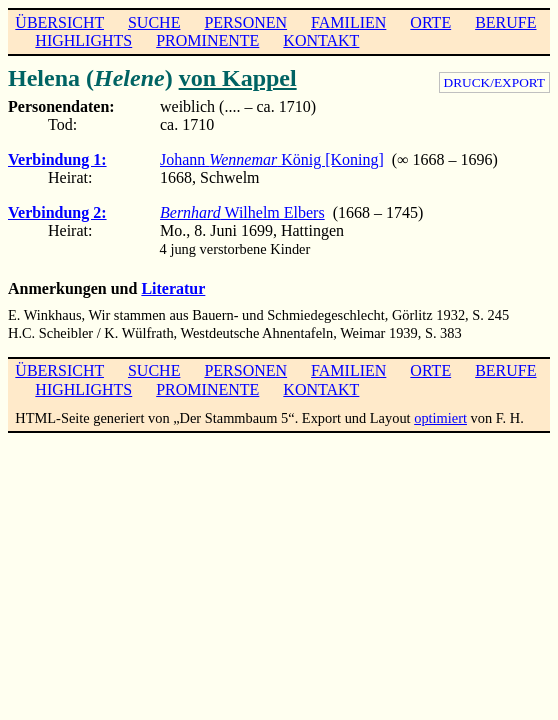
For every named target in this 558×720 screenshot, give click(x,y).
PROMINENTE (207, 40)
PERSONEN (245, 22)
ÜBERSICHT (59, 22)
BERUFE (505, 22)
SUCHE (154, 22)
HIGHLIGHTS (83, 40)
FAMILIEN (348, 22)
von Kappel (238, 78)
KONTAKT (321, 40)
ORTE (430, 22)
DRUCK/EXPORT (494, 82)
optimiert (440, 418)
